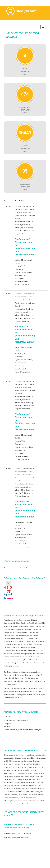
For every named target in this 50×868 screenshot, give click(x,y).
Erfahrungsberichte (10, 801)
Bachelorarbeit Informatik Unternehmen (17, 833)
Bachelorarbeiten (17, 761)
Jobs (13, 758)
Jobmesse (7, 770)
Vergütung (7, 783)
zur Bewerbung (13, 795)
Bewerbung (12, 663)
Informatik (29, 632)
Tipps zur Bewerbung (11, 804)
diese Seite (41, 675)
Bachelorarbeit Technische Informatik (17, 838)
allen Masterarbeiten (38, 681)
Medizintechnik (20, 275)
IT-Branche (24, 626)
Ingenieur (18, 272)
